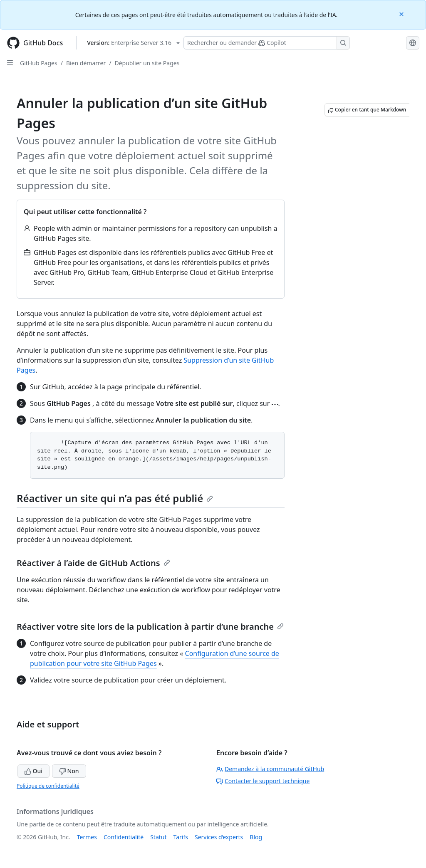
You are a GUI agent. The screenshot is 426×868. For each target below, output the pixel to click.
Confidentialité (124, 837)
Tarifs (181, 837)
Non (69, 771)
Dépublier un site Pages (147, 63)
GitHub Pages (39, 63)
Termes (87, 837)
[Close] (402, 14)
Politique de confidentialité (48, 786)
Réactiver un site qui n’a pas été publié (115, 498)
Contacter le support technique (263, 781)
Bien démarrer (86, 63)
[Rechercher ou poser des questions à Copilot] (267, 43)
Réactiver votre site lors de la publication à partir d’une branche (150, 627)
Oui (33, 771)
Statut (158, 837)
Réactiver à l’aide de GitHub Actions (93, 563)
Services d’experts (219, 837)
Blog (256, 837)
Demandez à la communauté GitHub (270, 769)
